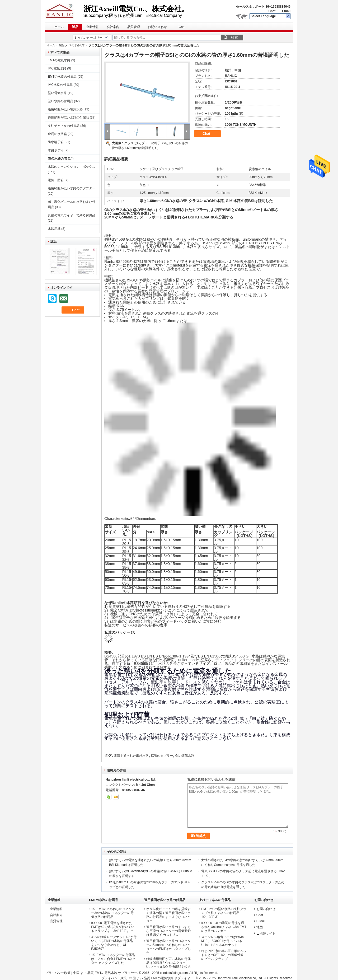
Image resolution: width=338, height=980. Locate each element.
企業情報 (92, 27)
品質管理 (134, 27)
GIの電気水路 (185, 756)
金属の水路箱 (57, 134)
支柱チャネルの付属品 (64, 126)
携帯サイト (266, 934)
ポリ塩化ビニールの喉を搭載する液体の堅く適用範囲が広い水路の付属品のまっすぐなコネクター (168, 915)
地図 (260, 927)
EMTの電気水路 (59, 60)
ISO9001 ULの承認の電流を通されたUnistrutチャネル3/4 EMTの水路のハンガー (224, 927)
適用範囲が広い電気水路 (65, 109)
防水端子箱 (56, 142)
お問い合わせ (157, 27)
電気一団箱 (56, 180)
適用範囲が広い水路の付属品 (68, 118)
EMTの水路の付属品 (62, 77)
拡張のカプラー (162, 756)
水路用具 (54, 229)
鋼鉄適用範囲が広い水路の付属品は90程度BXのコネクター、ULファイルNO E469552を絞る (169, 963)
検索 (234, 37)
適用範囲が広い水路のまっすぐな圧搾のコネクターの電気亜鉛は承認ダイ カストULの (168, 931)
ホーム (59, 27)
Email (286, 11)
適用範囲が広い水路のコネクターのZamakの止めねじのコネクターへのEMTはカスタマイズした (169, 947)
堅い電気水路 (57, 93)
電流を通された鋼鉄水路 (131, 756)
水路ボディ (56, 150)
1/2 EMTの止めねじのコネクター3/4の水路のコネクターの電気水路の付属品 (113, 913)
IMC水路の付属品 (60, 85)
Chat (272, 11)
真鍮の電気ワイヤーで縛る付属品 (72, 215)
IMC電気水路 (57, 68)
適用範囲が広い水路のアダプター (72, 188)
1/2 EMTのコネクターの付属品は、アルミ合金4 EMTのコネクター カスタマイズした (113, 959)
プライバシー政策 (58, 973)
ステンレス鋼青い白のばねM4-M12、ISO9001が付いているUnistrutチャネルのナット (223, 941)
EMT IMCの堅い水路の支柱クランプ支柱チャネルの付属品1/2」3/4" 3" (224, 913)
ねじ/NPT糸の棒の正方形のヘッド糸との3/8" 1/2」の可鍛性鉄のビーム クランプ (224, 955)
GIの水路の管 (77, 45)
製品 (75, 27)
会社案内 (113, 27)
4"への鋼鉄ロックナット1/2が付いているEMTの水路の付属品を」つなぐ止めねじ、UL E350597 (114, 943)
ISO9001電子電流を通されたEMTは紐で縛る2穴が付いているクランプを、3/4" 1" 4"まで (113, 927)
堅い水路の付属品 (60, 101)
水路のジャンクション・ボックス (72, 167)
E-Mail (261, 921)
